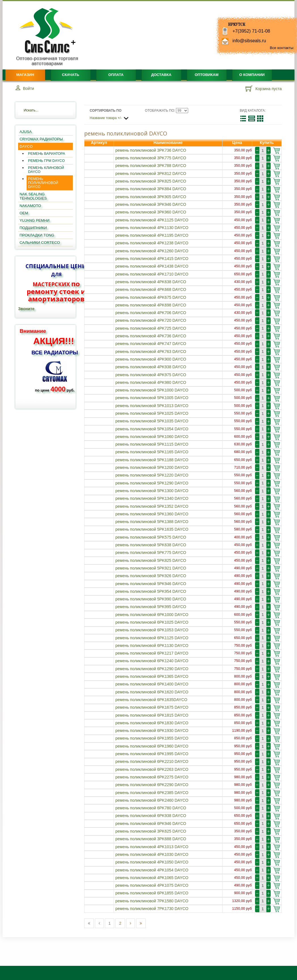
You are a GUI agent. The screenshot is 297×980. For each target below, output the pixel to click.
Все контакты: (282, 48)
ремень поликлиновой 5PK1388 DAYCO (152, 522)
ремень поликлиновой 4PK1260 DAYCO (152, 251)
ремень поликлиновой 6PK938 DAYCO (151, 816)
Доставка (161, 75)
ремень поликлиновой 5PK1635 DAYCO (152, 529)
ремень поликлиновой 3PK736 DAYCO (151, 150)
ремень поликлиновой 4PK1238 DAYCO (152, 243)
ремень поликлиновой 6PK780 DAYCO (151, 808)
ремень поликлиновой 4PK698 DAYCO (151, 305)
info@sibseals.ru (249, 41)
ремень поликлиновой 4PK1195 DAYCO (152, 235)
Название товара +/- (106, 118)
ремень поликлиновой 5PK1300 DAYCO (152, 491)
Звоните (26, 309)
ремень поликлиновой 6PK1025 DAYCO (152, 622)
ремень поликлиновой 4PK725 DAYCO (151, 328)
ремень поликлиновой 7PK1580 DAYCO (152, 901)
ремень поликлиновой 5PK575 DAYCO (151, 537)
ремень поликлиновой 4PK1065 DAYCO (152, 878)
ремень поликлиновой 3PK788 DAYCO (151, 166)
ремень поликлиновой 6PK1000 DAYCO (152, 615)
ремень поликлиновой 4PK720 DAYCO (151, 320)
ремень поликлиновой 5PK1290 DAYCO (152, 483)
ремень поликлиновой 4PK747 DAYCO (151, 344)
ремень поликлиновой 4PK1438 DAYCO (152, 266)
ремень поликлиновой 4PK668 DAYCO (151, 289)
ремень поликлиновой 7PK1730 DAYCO (152, 909)
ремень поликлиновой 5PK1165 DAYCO (152, 452)
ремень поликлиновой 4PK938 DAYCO (151, 367)
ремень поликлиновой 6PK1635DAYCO (151, 700)
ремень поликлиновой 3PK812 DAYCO (151, 173)
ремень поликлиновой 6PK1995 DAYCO (152, 754)
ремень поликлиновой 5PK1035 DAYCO (152, 421)
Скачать (71, 75)
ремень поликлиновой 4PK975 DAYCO (151, 375)
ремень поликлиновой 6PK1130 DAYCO (152, 645)
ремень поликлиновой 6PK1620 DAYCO (152, 692)
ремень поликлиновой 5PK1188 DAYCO (152, 460)
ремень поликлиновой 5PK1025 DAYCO (152, 413)
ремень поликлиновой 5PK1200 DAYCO (152, 467)
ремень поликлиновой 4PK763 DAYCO (151, 352)
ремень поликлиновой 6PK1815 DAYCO (152, 715)
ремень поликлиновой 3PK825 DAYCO (151, 181)
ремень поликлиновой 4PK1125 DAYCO (152, 220)
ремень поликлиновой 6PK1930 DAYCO (152, 731)
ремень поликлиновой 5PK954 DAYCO (151, 591)
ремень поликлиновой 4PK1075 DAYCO (152, 885)
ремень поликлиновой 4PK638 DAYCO (151, 282)
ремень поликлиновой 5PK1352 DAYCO (152, 506)
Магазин (25, 75)
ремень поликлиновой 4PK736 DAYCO (151, 336)
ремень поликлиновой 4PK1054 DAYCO (152, 870)
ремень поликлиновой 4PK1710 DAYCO (152, 274)
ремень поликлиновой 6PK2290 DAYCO (152, 785)
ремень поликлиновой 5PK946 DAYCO (151, 584)
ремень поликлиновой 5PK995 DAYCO (151, 607)
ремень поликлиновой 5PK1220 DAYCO (152, 475)
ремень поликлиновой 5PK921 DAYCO (151, 568)
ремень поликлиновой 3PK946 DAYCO (151, 204)
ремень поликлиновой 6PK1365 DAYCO (152, 676)
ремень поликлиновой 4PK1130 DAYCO (152, 228)
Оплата (116, 75)
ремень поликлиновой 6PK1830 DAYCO (152, 723)
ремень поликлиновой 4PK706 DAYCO (151, 313)
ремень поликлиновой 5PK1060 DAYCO (152, 437)
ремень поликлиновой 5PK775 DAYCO (151, 553)
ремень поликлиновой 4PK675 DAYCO (151, 297)
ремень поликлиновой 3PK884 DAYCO (151, 189)
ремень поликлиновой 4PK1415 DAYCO (152, 259)
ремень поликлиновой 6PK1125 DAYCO (152, 638)
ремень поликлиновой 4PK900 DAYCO (151, 359)
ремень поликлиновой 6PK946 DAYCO (151, 824)
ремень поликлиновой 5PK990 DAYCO (151, 599)
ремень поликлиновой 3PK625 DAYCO (151, 831)
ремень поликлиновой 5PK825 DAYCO (151, 560)
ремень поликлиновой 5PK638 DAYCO (151, 545)
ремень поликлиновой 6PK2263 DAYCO (152, 769)
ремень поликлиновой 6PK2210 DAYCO (152, 761)
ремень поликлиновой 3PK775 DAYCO (151, 158)
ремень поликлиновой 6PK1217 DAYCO (152, 653)
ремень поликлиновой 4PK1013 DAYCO (152, 847)
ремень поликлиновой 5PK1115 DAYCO (152, 444)
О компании (252, 75)
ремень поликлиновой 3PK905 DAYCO (151, 197)
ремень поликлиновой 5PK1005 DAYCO (152, 398)
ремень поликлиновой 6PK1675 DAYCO (152, 707)
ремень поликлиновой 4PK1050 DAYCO (152, 862)
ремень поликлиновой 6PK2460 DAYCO (152, 800)
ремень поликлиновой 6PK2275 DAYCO (152, 777)
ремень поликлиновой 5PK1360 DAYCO (152, 514)
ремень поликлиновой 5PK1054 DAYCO (152, 429)
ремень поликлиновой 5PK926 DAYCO (151, 576)
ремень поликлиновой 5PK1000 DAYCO (152, 390)
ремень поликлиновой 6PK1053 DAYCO (152, 630)
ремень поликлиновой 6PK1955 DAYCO (152, 738)
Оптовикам (207, 75)
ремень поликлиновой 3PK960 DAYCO (151, 212)
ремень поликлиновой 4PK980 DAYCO (151, 382)
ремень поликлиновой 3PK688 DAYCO (151, 839)
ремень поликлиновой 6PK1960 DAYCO (152, 746)
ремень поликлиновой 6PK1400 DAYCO (152, 684)
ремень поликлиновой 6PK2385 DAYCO (152, 793)
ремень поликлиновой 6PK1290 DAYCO (152, 669)
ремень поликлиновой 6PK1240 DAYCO (152, 661)
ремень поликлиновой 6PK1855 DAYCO (152, 893)
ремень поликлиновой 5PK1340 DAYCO (152, 498)
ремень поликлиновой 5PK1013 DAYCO (152, 406)
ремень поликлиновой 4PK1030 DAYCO (152, 854)
